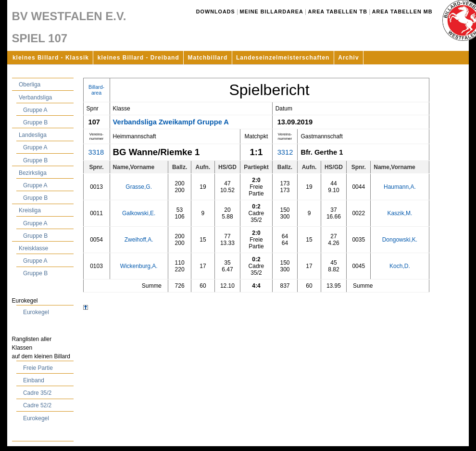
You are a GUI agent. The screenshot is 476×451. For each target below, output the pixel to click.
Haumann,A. (400, 187)
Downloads (216, 12)
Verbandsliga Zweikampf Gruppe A (171, 122)
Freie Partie (38, 368)
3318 (96, 152)
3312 (285, 152)
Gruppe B (35, 122)
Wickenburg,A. (139, 266)
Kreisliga (30, 210)
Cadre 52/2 (37, 405)
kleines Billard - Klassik (51, 58)
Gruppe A (35, 110)
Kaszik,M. (400, 213)
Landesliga (33, 135)
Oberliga (30, 85)
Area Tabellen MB (402, 12)
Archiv (348, 58)
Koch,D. (400, 266)
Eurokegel (36, 312)
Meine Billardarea (272, 12)
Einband (34, 380)
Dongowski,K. (400, 240)
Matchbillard (208, 58)
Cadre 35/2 (37, 393)
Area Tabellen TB (338, 12)
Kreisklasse (33, 248)
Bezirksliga (33, 173)
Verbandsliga (35, 98)
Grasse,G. (139, 187)
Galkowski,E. (139, 213)
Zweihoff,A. (139, 240)
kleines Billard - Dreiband (138, 58)
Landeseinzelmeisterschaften (283, 58)
